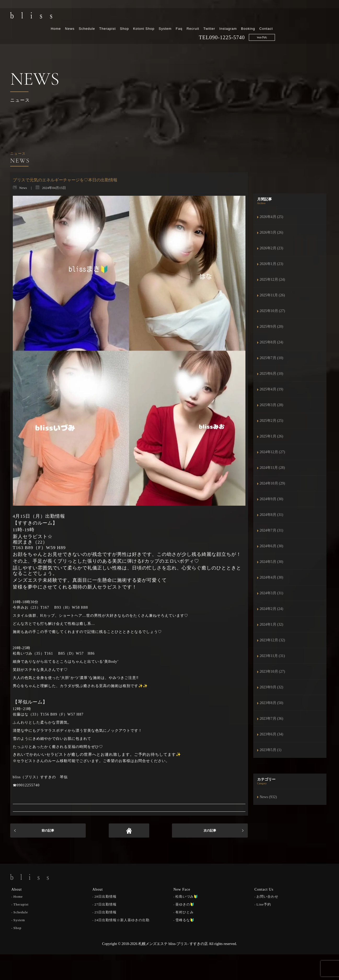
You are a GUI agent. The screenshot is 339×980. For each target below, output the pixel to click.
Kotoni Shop (198, 18)
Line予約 (264, 904)
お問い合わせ (267, 896)
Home (110, 18)
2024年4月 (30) (272, 577)
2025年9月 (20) (272, 327)
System (219, 18)
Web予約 (316, 27)
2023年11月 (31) (272, 656)
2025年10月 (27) (272, 311)
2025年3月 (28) (272, 405)
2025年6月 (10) (272, 374)
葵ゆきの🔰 (185, 904)
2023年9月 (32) (272, 687)
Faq (233, 18)
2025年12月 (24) (272, 279)
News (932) (268, 797)
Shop (178, 18)
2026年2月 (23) (272, 248)
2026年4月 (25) (272, 217)
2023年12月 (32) (272, 640)
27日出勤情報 (105, 904)
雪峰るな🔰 (185, 920)
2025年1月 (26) (272, 436)
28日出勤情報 (105, 896)
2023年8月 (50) (272, 703)
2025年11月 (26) (272, 295)
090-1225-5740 (281, 26)
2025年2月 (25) (272, 421)
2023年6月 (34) (272, 734)
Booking (302, 18)
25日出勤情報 (105, 912)
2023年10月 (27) (272, 671)
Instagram (282, 18)
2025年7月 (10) (272, 358)
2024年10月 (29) (272, 483)
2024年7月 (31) (272, 530)
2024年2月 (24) (272, 609)
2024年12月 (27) (272, 452)
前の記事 (48, 831)
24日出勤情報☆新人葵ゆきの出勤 (122, 920)
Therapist (161, 18)
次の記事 (210, 831)
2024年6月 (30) (272, 546)
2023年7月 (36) (272, 719)
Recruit (247, 18)
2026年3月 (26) (272, 232)
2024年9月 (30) (272, 499)
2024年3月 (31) (272, 593)
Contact (320, 18)
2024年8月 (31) (272, 515)
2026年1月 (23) (272, 264)
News (124, 18)
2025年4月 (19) (272, 389)
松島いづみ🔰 (187, 896)
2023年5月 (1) (271, 750)
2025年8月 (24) (272, 342)
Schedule (141, 18)
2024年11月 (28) (272, 468)
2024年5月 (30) (272, 562)
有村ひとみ (185, 912)
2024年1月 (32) (272, 624)
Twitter (263, 18)
